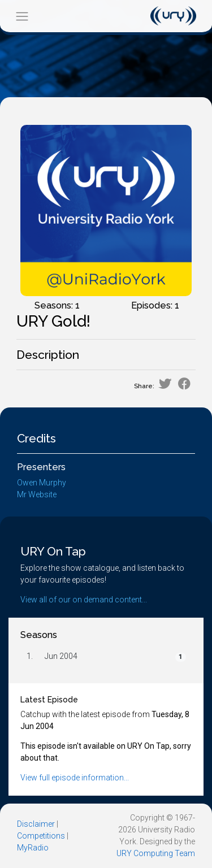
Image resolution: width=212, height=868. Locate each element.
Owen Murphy (42, 483)
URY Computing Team (156, 853)
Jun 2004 (61, 656)
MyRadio (33, 848)
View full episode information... (75, 778)
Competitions (41, 836)
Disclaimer (36, 824)
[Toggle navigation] (22, 16)
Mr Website (37, 494)
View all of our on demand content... (84, 600)
